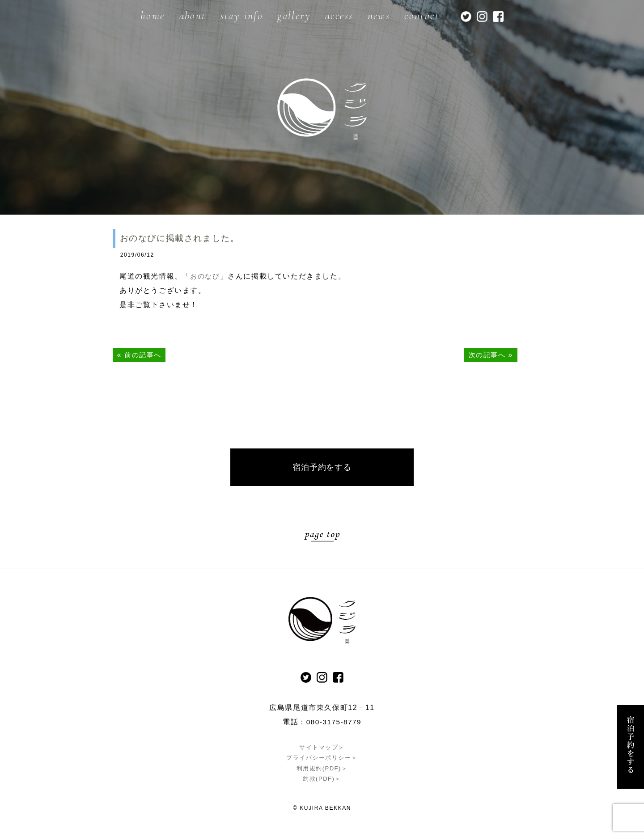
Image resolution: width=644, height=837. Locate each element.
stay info (242, 16)
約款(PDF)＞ (322, 780)
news (379, 16)
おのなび (206, 276)
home (153, 16)
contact (422, 16)
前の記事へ (144, 355)
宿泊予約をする (322, 468)
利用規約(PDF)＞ (322, 769)
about (193, 16)
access (339, 16)
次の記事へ (486, 355)
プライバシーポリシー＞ (322, 759)
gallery (294, 16)
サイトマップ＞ (322, 748)
